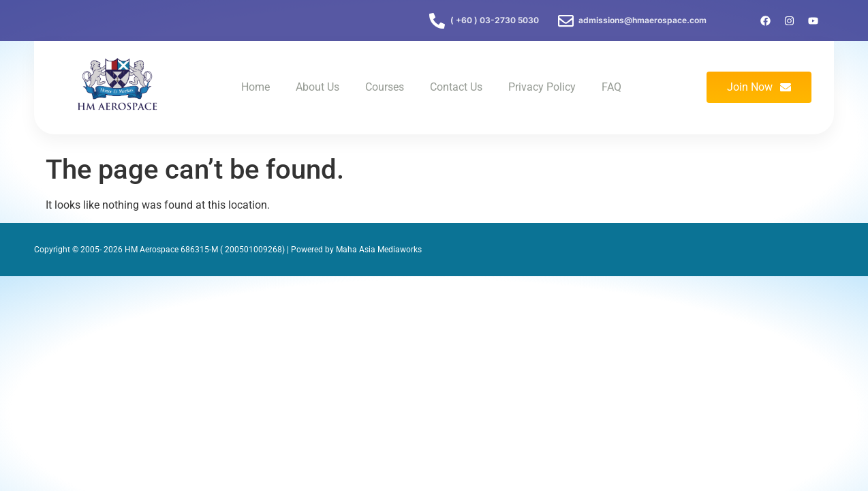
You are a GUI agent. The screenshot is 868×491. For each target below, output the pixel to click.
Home (255, 87)
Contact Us (456, 87)
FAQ (611, 87)
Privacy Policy (542, 87)
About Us (317, 87)
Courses (385, 87)
